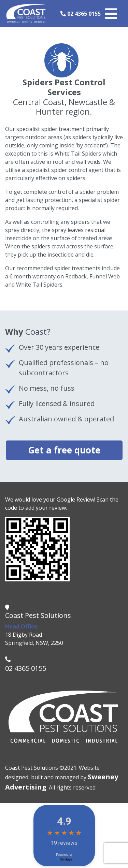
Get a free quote (64, 450)
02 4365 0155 (81, 14)
